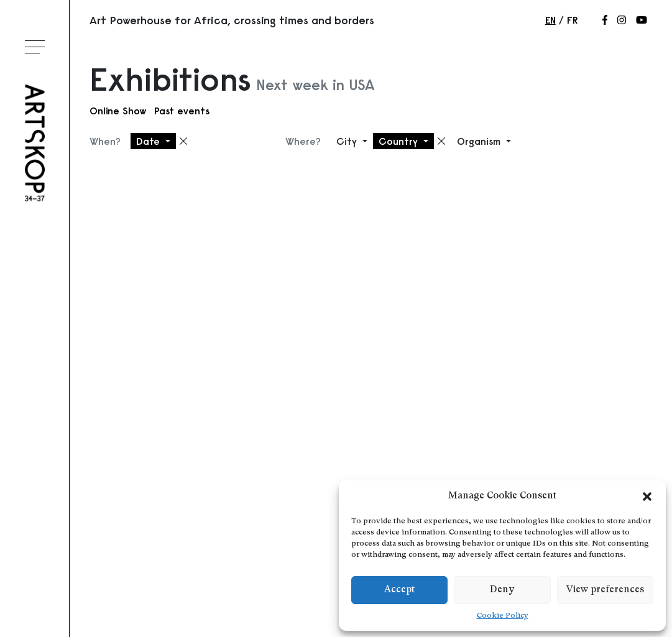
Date (150, 141)
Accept (399, 590)
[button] (647, 497)
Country (400, 141)
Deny (502, 590)
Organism (480, 141)
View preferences (605, 590)
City (348, 141)
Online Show (118, 111)
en (550, 20)
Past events (182, 111)
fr (572, 20)
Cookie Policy (503, 616)
